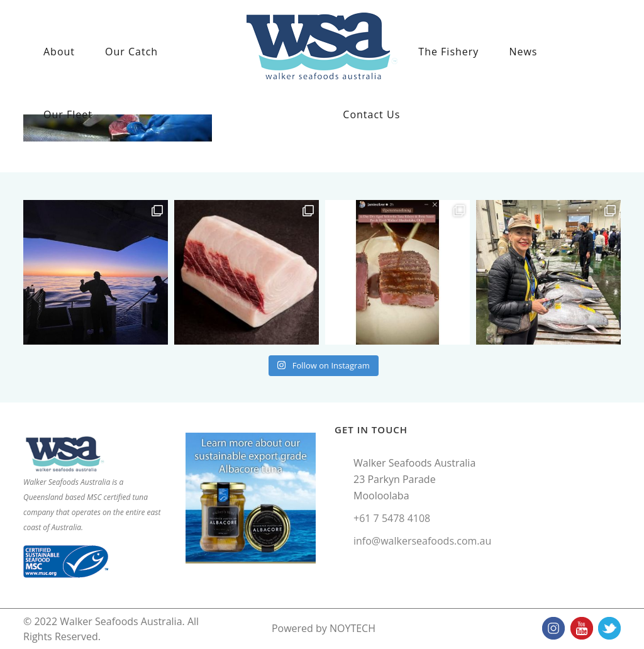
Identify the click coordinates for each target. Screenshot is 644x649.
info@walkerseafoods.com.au (422, 541)
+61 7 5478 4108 (392, 518)
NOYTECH (353, 628)
